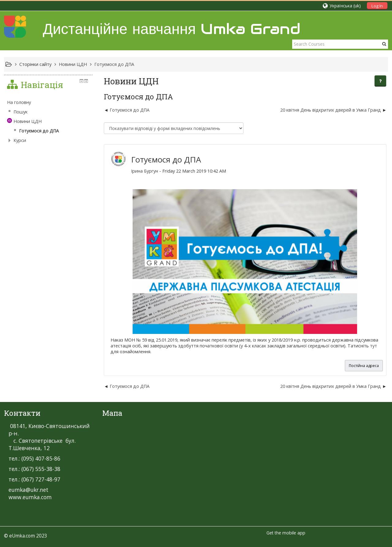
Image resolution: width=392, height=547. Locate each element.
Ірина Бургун (145, 171)
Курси (20, 140)
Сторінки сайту (35, 64)
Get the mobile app (286, 533)
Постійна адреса (364, 366)
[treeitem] (48, 102)
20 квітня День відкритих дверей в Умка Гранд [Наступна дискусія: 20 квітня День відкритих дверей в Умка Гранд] (331, 110)
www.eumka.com (30, 497)
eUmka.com (22, 536)
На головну (19, 102)
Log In (377, 6)
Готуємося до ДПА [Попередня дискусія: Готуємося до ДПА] (130, 110)
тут (373, 346)
